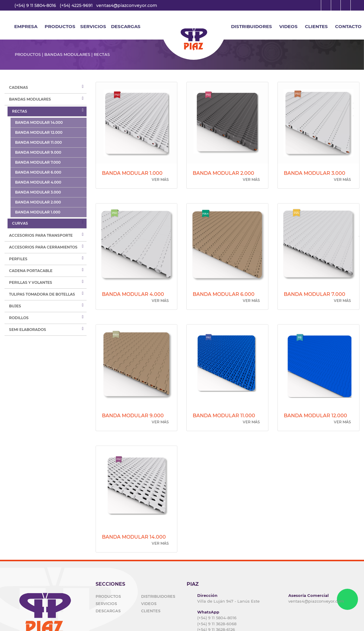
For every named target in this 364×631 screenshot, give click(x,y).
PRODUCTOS (108, 596)
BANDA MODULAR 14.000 (39, 122)
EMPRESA (26, 26)
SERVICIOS (93, 26)
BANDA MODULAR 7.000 (38, 162)
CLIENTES (316, 26)
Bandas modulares (30, 99)
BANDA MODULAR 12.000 (39, 132)
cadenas (19, 87)
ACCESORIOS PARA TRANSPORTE (41, 235)
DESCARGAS (126, 26)
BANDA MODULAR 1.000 (38, 212)
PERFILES (18, 259)
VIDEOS (288, 26)
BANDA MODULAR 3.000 (38, 192)
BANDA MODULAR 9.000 (38, 152)
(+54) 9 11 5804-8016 (35, 5)
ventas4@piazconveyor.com (127, 5)
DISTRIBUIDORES (252, 26)
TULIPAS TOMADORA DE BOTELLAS (42, 294)
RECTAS (20, 111)
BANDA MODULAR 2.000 (38, 202)
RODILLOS (19, 318)
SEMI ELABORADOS (28, 330)
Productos (60, 26)
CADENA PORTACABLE (31, 271)
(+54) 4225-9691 (76, 5)
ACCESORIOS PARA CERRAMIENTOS (43, 247)
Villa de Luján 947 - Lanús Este (228, 601)
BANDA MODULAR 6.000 (38, 172)
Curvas (20, 223)
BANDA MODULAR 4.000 (38, 182)
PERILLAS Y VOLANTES (31, 282)
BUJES (15, 306)
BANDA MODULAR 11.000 (38, 142)
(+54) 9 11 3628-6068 (217, 624)
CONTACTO (348, 26)
